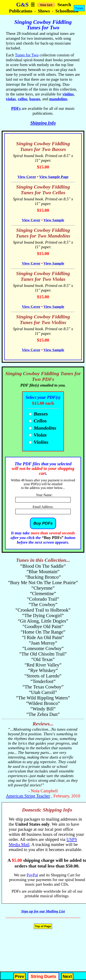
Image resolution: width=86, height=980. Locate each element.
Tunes (79, 8)
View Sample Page (54, 177)
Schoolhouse (67, 11)
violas (11, 99)
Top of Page (43, 926)
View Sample (54, 220)
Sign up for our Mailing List (43, 911)
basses (35, 99)
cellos (23, 99)
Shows (44, 11)
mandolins (58, 99)
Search (64, 5)
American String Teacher (28, 796)
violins (68, 94)
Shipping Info (43, 123)
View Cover (27, 177)
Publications (21, 11)
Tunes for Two (27, 55)
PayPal (32, 875)
